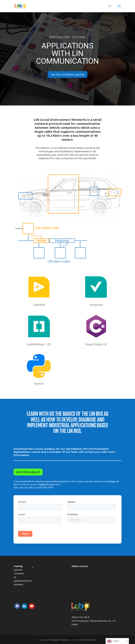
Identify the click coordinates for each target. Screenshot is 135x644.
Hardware (18, 584)
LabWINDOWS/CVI (23, 581)
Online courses (80, 566)
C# (15, 577)
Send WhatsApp (26, 472)
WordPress (90, 640)
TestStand (19, 574)
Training (18, 566)
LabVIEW (18, 570)
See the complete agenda (67, 74)
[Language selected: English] (117, 641)
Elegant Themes (61, 640)
